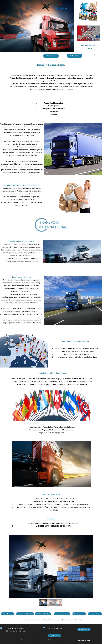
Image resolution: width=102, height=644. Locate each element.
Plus (96, 55)
